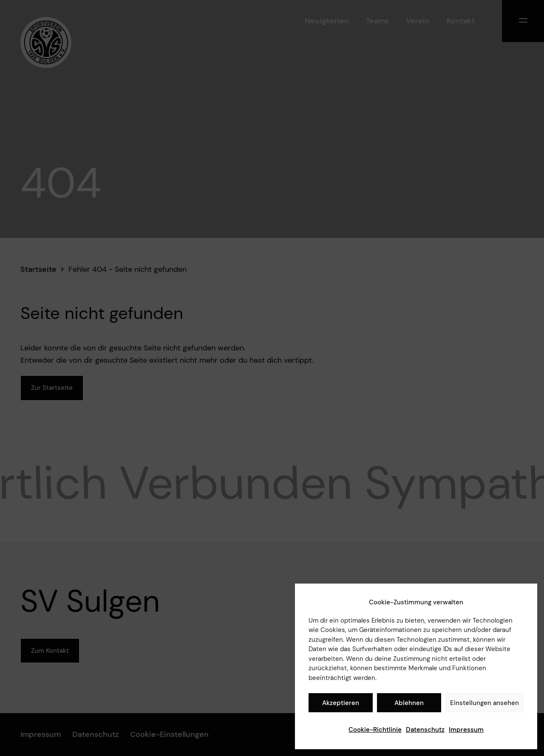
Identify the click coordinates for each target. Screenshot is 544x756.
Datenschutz (425, 730)
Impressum (466, 730)
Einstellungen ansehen (484, 703)
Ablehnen (409, 703)
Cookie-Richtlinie (375, 730)
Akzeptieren (341, 703)
